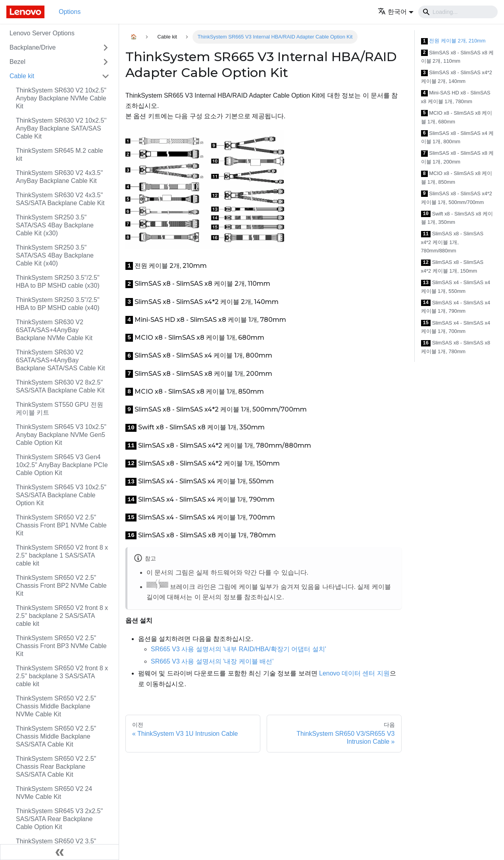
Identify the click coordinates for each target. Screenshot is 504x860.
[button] (396, 12)
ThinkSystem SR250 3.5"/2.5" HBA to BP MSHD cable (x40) (58, 304)
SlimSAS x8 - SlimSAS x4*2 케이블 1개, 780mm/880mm (452, 242)
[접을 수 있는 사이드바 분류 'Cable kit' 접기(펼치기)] (106, 76)
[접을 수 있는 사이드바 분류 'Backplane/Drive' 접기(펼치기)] (106, 48)
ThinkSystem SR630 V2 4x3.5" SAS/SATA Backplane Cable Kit (60, 199)
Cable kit (22, 76)
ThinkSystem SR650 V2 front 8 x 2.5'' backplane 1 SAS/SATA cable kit (62, 555)
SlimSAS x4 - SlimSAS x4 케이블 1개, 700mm (456, 327)
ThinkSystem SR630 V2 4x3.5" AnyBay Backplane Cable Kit (59, 177)
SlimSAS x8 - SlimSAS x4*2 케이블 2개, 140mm (457, 77)
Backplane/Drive (33, 47)
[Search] (458, 12)
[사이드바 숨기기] (60, 852)
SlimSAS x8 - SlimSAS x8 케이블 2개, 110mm (458, 57)
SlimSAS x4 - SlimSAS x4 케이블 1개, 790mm (456, 307)
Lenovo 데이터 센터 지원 (354, 673)
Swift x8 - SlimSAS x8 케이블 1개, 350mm (457, 218)
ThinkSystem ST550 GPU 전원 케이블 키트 (60, 409)
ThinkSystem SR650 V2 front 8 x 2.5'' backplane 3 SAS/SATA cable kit (62, 676)
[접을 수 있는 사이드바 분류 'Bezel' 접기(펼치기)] (106, 62)
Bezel (17, 62)
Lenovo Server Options (42, 33)
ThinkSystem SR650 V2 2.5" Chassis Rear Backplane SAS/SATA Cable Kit (56, 767)
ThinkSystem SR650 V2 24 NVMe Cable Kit (54, 793)
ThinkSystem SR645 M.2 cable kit (60, 155)
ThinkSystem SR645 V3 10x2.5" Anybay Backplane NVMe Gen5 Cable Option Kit (61, 435)
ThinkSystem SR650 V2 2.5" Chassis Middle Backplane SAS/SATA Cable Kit (56, 736)
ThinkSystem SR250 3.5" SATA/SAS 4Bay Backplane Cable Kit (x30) (55, 225)
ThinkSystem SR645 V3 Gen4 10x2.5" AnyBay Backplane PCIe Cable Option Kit (62, 465)
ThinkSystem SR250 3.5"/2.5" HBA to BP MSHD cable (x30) (58, 282)
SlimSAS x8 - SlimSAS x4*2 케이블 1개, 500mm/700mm (457, 198)
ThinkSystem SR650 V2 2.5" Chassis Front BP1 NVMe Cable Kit (61, 525)
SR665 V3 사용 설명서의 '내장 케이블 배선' (212, 661)
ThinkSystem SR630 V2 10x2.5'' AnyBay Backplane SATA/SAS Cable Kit (61, 128)
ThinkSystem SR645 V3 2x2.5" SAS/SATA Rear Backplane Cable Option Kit (59, 819)
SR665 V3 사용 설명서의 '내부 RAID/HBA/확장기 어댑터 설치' (239, 649)
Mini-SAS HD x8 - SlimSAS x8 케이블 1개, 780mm (456, 97)
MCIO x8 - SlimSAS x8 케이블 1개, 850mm (457, 178)
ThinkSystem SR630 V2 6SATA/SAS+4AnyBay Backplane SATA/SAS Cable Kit (60, 360)
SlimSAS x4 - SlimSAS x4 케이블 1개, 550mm (456, 287)
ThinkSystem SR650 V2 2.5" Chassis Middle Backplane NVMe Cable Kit (56, 706)
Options (70, 12)
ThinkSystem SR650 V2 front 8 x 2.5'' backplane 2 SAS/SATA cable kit (62, 616)
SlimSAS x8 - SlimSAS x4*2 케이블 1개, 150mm (452, 266)
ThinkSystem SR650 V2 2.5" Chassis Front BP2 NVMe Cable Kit (61, 586)
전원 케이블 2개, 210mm (453, 41)
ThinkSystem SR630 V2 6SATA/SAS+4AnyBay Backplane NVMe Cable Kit (54, 330)
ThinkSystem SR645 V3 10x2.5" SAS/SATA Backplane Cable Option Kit (61, 495)
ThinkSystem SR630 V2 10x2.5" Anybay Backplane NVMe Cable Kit (61, 98)
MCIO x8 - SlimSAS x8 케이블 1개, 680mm (457, 117)
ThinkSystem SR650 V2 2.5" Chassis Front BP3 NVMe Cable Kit (61, 646)
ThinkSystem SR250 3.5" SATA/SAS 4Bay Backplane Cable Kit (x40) (55, 255)
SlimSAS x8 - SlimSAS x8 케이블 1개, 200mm (458, 157)
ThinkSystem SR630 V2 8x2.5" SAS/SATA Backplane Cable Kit (60, 386)
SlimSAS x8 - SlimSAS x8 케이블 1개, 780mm (456, 347)
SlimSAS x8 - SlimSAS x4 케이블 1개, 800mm (458, 138)
